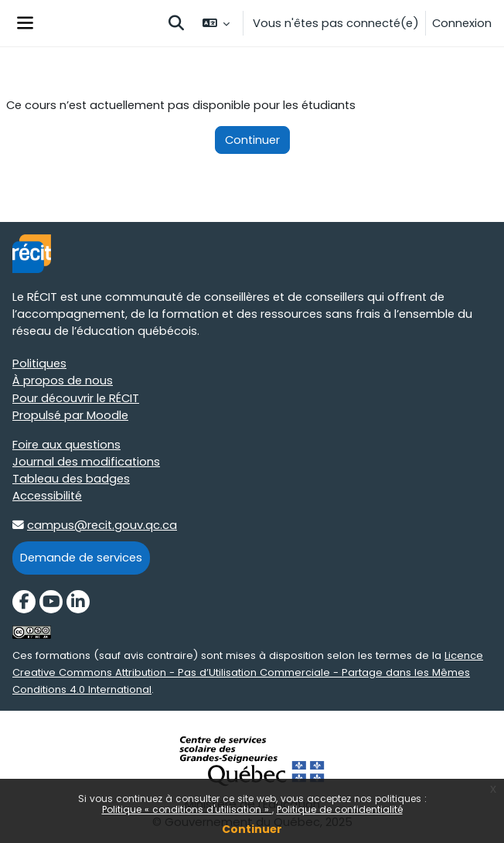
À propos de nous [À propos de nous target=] (63, 381)
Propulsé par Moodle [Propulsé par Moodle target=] (70, 415)
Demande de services (81, 558)
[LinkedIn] (78, 602)
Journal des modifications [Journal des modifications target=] (86, 462)
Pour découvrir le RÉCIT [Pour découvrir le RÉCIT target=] (76, 398)
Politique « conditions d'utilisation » (187, 809)
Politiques (39, 363)
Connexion (462, 23)
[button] (176, 23)
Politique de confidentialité (340, 809)
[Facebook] (24, 602)
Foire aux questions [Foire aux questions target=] (66, 445)
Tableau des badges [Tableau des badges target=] (71, 479)
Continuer (252, 829)
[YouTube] (51, 602)
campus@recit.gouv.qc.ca (102, 525)
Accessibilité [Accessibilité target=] (47, 496)
